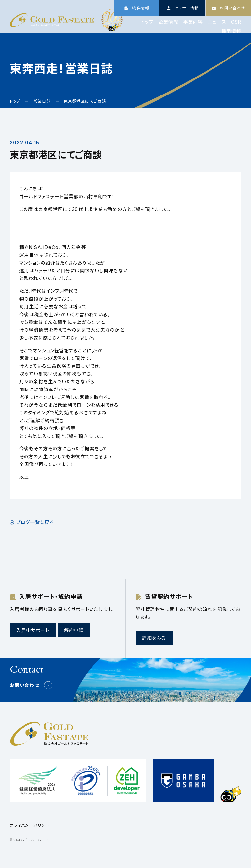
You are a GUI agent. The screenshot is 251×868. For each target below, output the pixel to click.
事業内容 (193, 22)
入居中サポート (33, 630)
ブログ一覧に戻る (35, 522)
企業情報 (168, 22)
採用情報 (231, 31)
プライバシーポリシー (30, 825)
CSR (236, 22)
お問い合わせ (25, 685)
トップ (147, 22)
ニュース (217, 22)
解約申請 (74, 630)
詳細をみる (154, 638)
